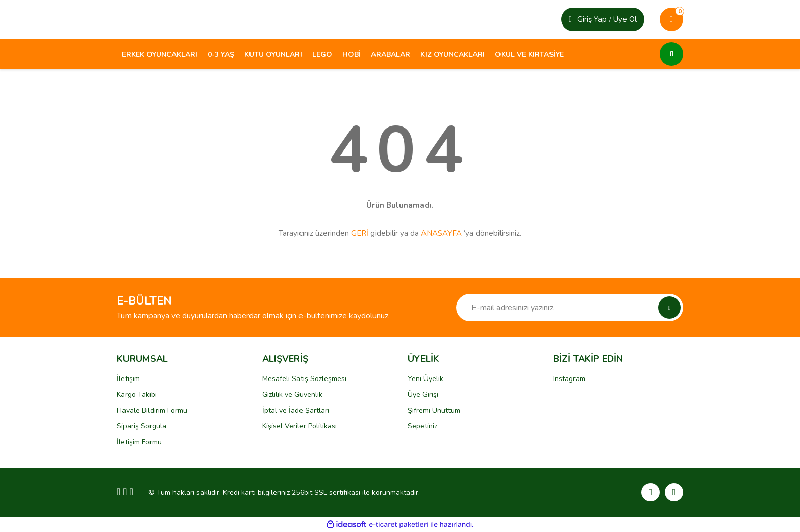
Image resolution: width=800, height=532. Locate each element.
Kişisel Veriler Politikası (299, 426)
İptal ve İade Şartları (296, 410)
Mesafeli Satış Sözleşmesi (304, 379)
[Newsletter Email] (570, 308)
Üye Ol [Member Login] (625, 19)
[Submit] (669, 308)
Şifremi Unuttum (434, 410)
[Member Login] (570, 19)
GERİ (360, 233)
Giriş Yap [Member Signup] (592, 19)
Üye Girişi (423, 395)
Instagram (569, 379)
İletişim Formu (139, 442)
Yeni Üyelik (426, 379)
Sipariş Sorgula (142, 426)
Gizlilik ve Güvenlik (292, 395)
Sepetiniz (422, 426)
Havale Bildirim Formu (152, 410)
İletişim (128, 379)
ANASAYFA (441, 233)
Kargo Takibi (137, 395)
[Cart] (671, 19)
